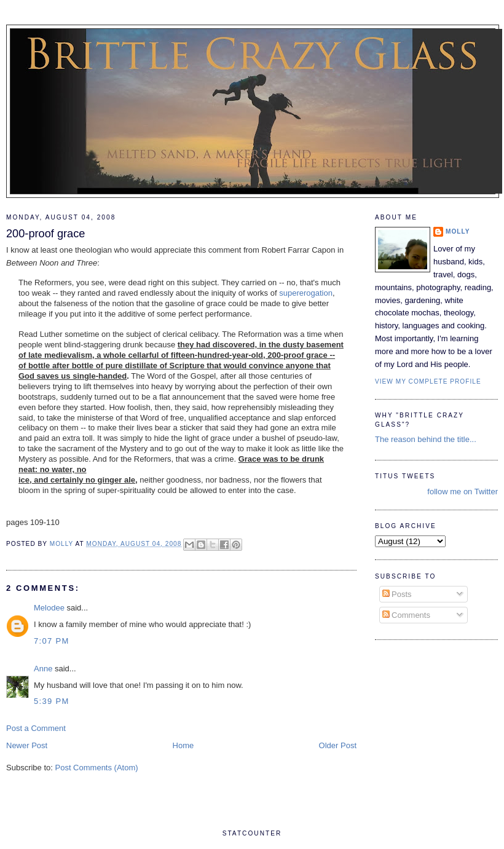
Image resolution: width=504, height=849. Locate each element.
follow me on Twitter (463, 492)
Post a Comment (36, 728)
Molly (458, 231)
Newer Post (27, 745)
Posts (397, 594)
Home (183, 745)
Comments (406, 615)
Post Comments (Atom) (97, 768)
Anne (43, 669)
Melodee (49, 608)
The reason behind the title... (426, 439)
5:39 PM (52, 701)
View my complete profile (428, 381)
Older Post (338, 745)
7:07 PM (52, 641)
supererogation (306, 293)
